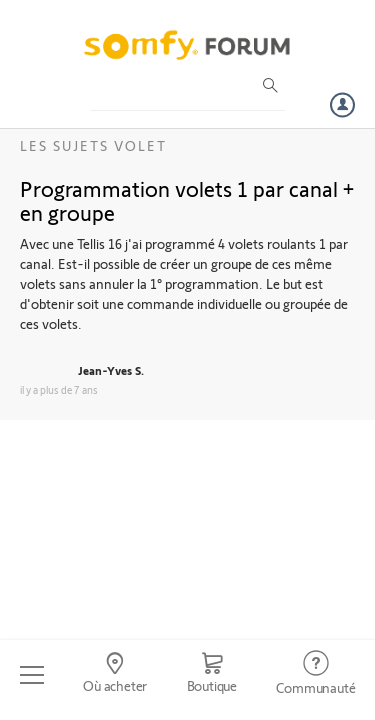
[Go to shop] (212, 675)
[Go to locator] (114, 675)
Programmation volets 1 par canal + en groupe (187, 200)
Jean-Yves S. (111, 370)
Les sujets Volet (93, 145)
